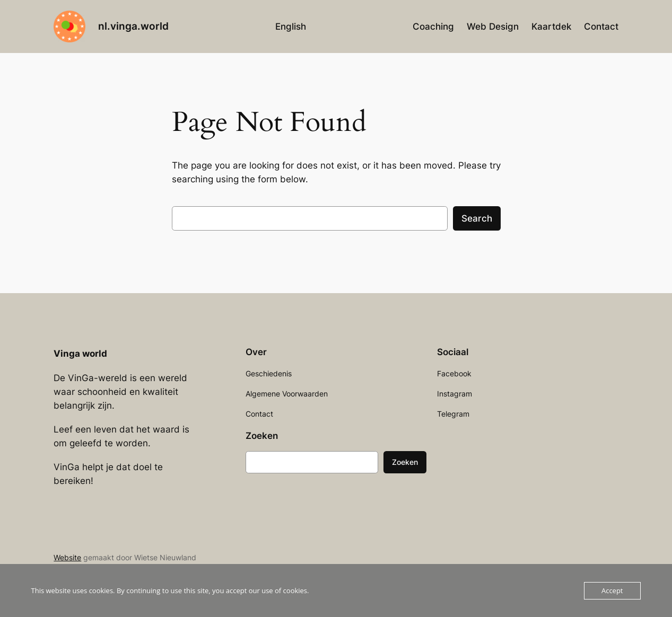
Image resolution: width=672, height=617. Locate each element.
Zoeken (405, 462)
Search (477, 218)
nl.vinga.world (133, 26)
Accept (612, 590)
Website (67, 557)
